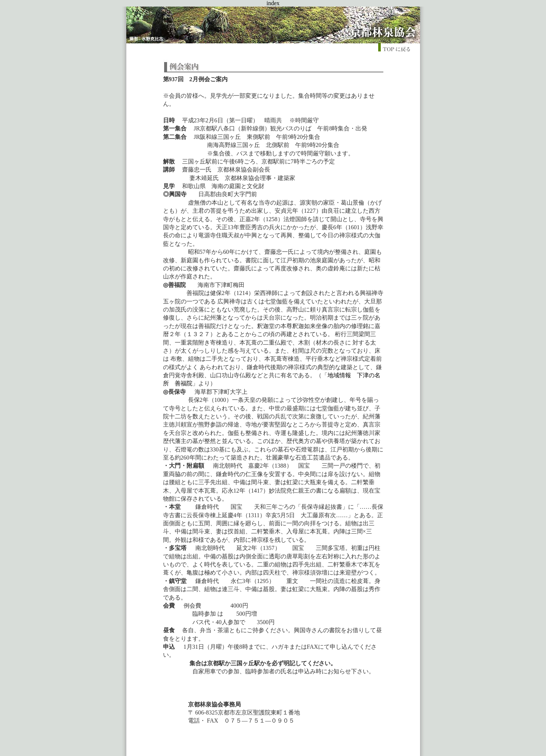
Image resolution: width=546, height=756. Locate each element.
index (273, 3)
